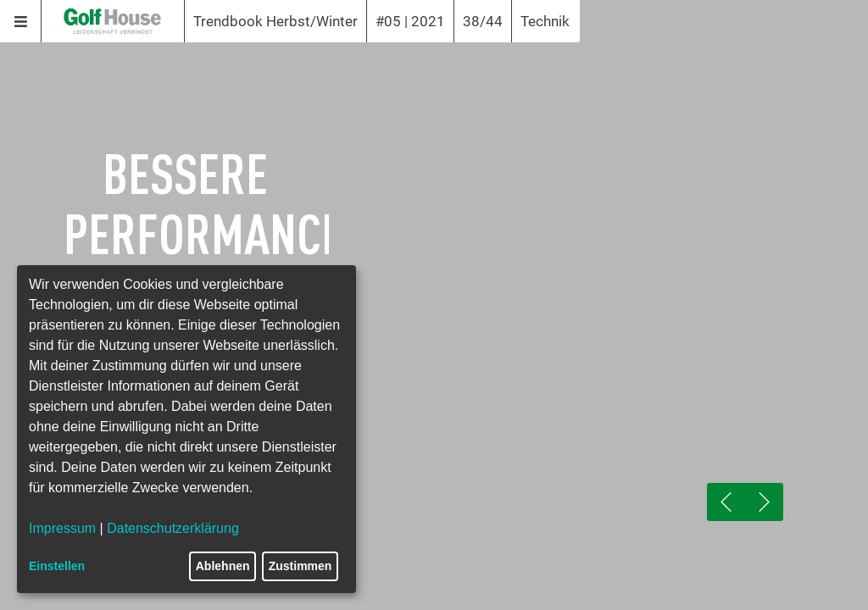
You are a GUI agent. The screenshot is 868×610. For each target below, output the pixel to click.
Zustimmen (300, 566)
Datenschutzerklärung (173, 528)
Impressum (62, 528)
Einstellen (57, 566)
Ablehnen (223, 566)
